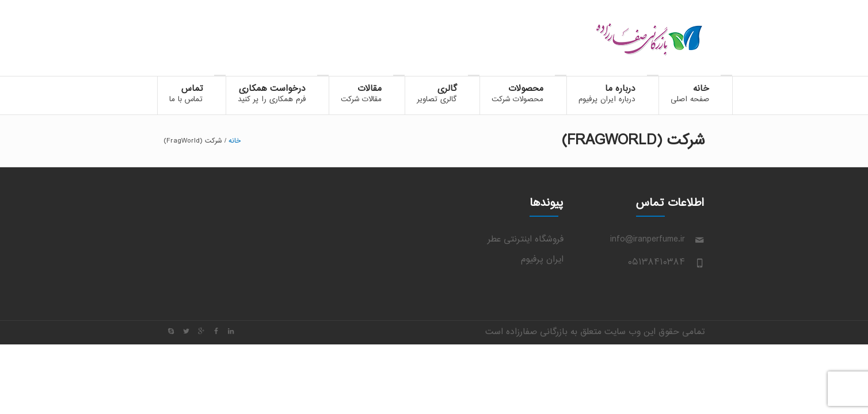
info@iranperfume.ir (648, 239)
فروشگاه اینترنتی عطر (526, 239)
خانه (235, 141)
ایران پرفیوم (542, 260)
